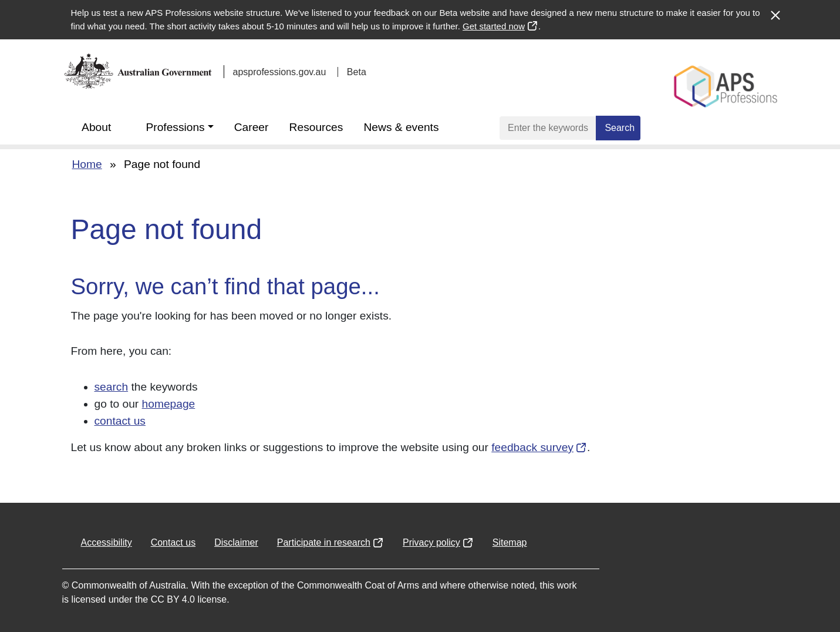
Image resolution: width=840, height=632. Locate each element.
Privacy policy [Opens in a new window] (431, 542)
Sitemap (510, 542)
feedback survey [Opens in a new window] (532, 447)
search (112, 387)
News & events (402, 127)
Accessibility (107, 542)
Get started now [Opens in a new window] (493, 26)
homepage (169, 404)
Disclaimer (236, 542)
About (96, 127)
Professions (175, 127)
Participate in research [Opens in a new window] (324, 542)
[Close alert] (775, 9)
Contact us (173, 542)
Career (252, 127)
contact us (120, 421)
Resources (316, 127)
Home (87, 164)
